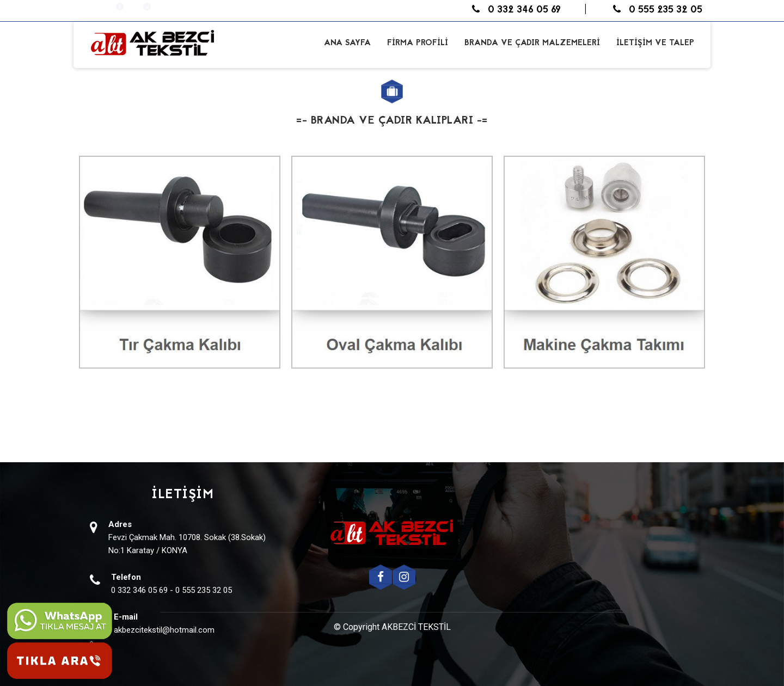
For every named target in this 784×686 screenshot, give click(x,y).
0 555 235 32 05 (658, 10)
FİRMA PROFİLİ (418, 43)
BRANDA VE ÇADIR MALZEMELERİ (532, 43)
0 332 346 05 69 (516, 10)
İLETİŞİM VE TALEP (655, 43)
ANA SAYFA (347, 43)
